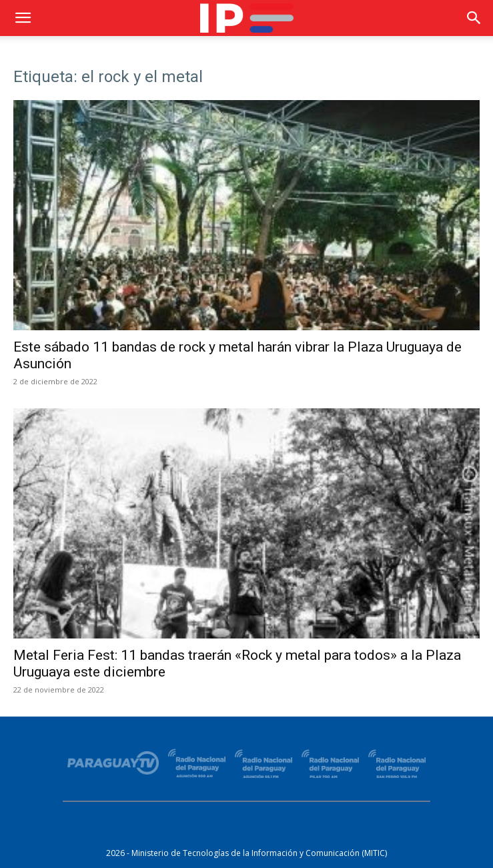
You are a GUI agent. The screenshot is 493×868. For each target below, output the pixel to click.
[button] (23, 18)
